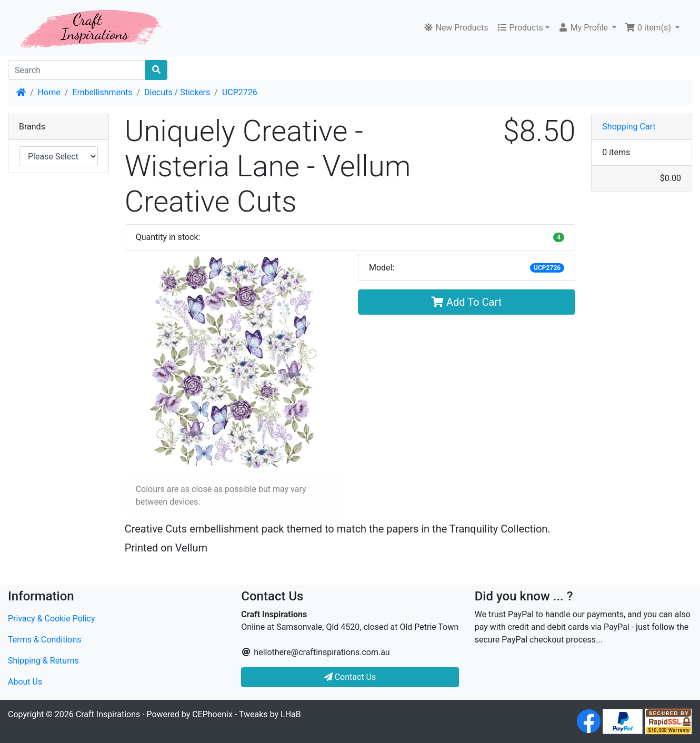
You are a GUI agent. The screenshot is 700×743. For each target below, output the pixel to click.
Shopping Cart (629, 127)
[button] (587, 28)
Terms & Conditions (45, 640)
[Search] (77, 70)
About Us (25, 682)
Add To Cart (467, 302)
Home (49, 92)
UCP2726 (240, 92)
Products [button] (520, 28)
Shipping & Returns (43, 661)
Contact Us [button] (350, 677)
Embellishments (102, 92)
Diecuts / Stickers (177, 92)
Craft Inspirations (108, 714)
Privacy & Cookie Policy (52, 619)
